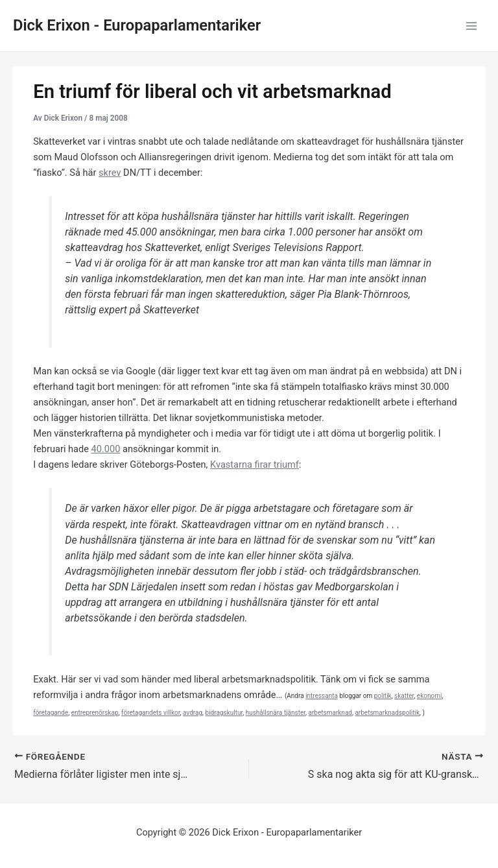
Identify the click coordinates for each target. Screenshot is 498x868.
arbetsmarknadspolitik (387, 713)
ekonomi (430, 696)
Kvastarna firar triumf (255, 464)
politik (383, 696)
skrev (110, 173)
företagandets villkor (151, 713)
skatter (404, 696)
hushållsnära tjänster (276, 713)
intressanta (322, 696)
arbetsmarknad (330, 713)
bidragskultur (224, 713)
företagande (51, 713)
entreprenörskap (95, 713)
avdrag (193, 713)
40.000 (106, 449)
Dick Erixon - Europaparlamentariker (137, 25)
